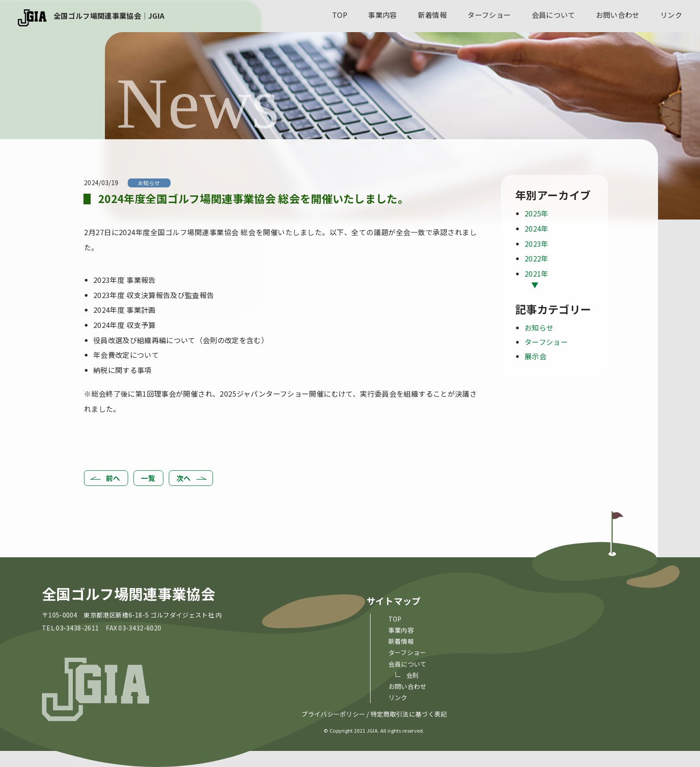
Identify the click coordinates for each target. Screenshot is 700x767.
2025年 (537, 213)
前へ (113, 478)
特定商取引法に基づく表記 (409, 714)
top (340, 15)
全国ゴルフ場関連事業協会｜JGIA (109, 16)
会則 (413, 675)
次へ (184, 478)
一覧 (148, 478)
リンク (671, 15)
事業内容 (382, 15)
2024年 (537, 228)
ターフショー (489, 15)
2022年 (537, 258)
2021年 (537, 274)
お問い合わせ (618, 15)
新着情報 (432, 15)
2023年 (537, 244)
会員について (554, 15)
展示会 (535, 356)
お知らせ (149, 183)
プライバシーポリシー (333, 714)
